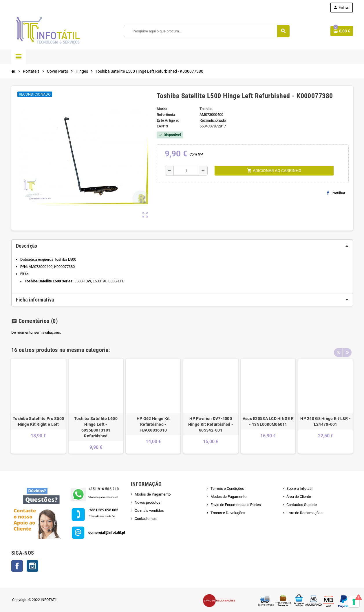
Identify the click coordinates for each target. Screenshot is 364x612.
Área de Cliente (299, 497)
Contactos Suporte (302, 505)
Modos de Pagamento (153, 494)
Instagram (32, 566)
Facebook (17, 566)
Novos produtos (148, 502)
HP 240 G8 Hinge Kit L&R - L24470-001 (325, 421)
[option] (38, 406)
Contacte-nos (146, 519)
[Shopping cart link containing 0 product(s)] (342, 31)
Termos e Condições (227, 488)
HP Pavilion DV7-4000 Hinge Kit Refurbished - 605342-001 (211, 424)
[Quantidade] (186, 171)
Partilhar (336, 193)
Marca (162, 109)
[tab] (182, 246)
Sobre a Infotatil (299, 488)
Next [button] (347, 348)
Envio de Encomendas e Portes (236, 505)
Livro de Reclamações (304, 513)
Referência (166, 115)
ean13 (162, 126)
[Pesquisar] (206, 31)
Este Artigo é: (168, 120)
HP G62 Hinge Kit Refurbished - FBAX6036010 (153, 424)
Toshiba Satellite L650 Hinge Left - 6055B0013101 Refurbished (96, 427)
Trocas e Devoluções (228, 513)
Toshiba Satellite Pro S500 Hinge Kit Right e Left (38, 421)
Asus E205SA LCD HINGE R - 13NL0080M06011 (268, 421)
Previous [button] (338, 348)
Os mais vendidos (149, 510)
